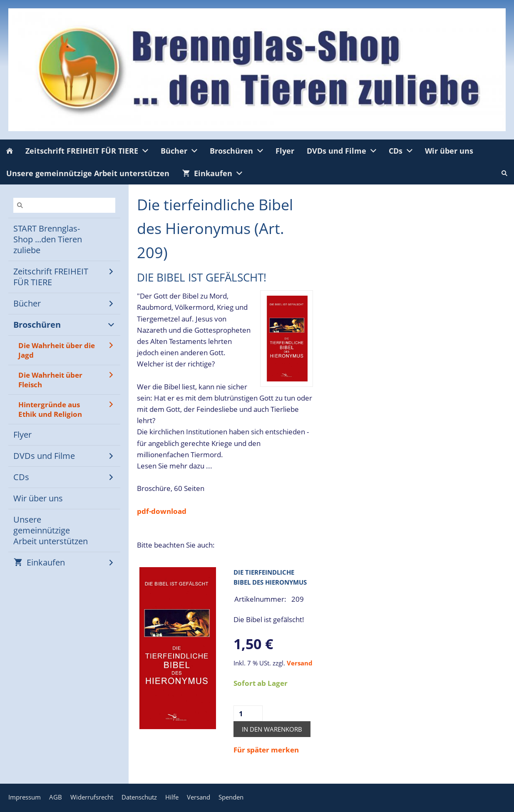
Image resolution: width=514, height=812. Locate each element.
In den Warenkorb (272, 729)
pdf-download (162, 511)
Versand (300, 663)
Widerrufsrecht (92, 797)
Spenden (231, 797)
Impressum (25, 797)
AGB (56, 797)
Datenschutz (139, 797)
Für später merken (266, 750)
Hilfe (172, 797)
